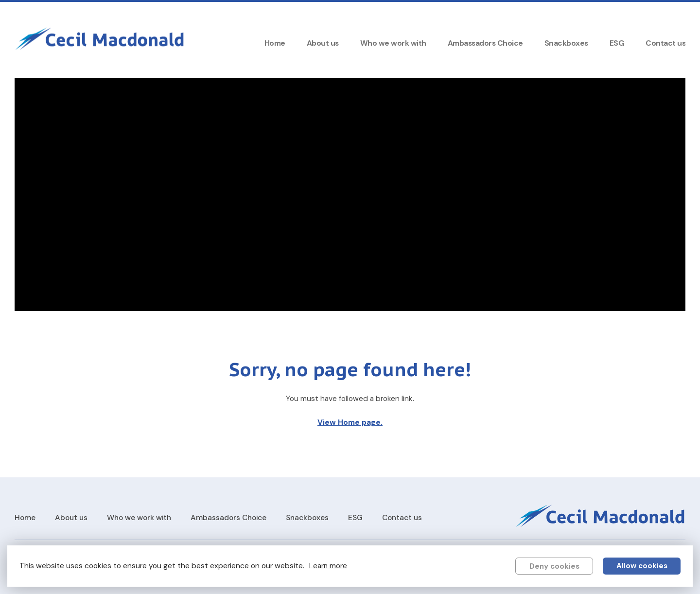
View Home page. (350, 422)
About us (323, 43)
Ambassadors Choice (485, 43)
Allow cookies (642, 566)
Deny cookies (554, 566)
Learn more (328, 566)
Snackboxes (566, 43)
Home (275, 43)
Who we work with (393, 43)
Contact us (665, 43)
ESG (617, 43)
